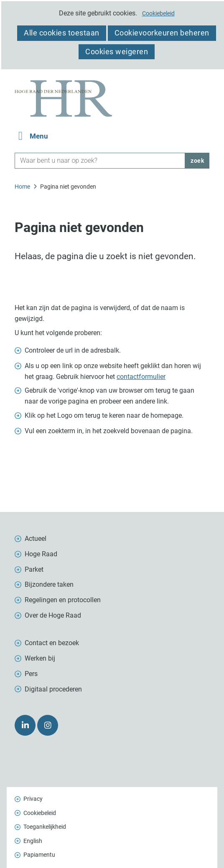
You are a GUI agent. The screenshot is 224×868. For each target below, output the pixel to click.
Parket (34, 569)
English (33, 841)
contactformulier (141, 377)
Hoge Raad (41, 554)
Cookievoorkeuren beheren (162, 33)
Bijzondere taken (49, 584)
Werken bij (40, 658)
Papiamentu (39, 855)
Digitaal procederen (53, 689)
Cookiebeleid (158, 13)
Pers (31, 674)
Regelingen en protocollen (63, 600)
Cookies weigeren (117, 52)
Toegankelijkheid (45, 827)
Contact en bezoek (52, 643)
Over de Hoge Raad (53, 615)
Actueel (36, 539)
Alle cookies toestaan (62, 33)
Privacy (33, 799)
